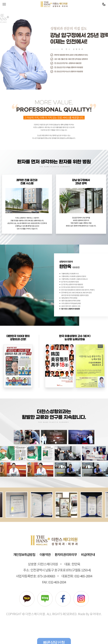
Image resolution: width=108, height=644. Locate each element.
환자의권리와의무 (66, 555)
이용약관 (45, 555)
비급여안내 (88, 555)
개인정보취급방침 (24, 555)
